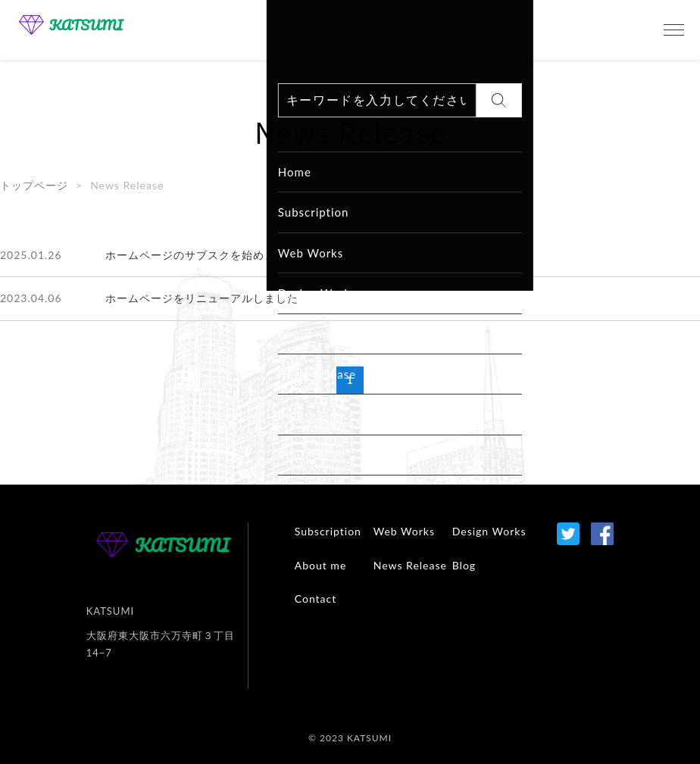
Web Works (404, 531)
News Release (410, 565)
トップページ (34, 185)
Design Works (489, 531)
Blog (464, 565)
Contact (316, 599)
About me (321, 565)
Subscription (328, 531)
